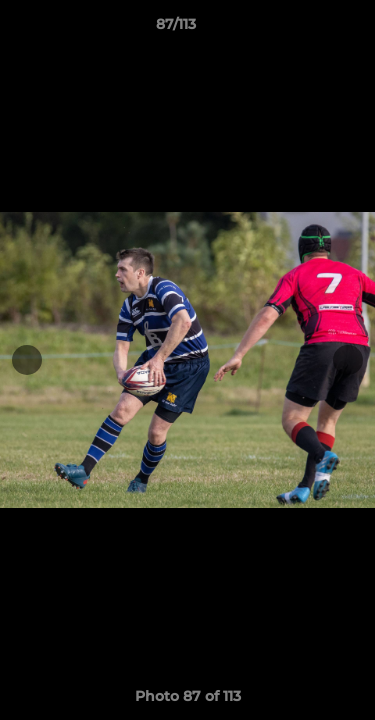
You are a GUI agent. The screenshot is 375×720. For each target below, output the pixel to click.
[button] (303, 29)
